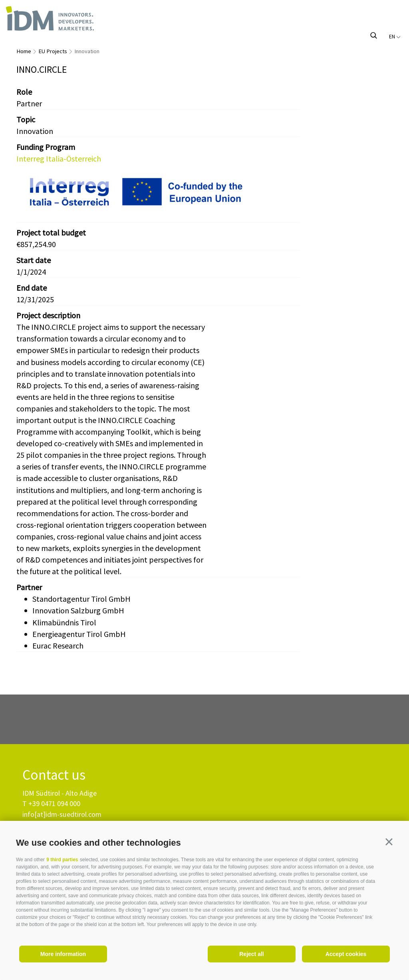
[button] (389, 842)
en (395, 36)
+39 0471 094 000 (54, 803)
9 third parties (62, 860)
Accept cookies (346, 954)
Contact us (54, 775)
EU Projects (53, 51)
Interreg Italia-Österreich (59, 159)
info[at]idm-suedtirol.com (62, 814)
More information (63, 954)
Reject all (251, 954)
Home (24, 51)
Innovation (87, 51)
